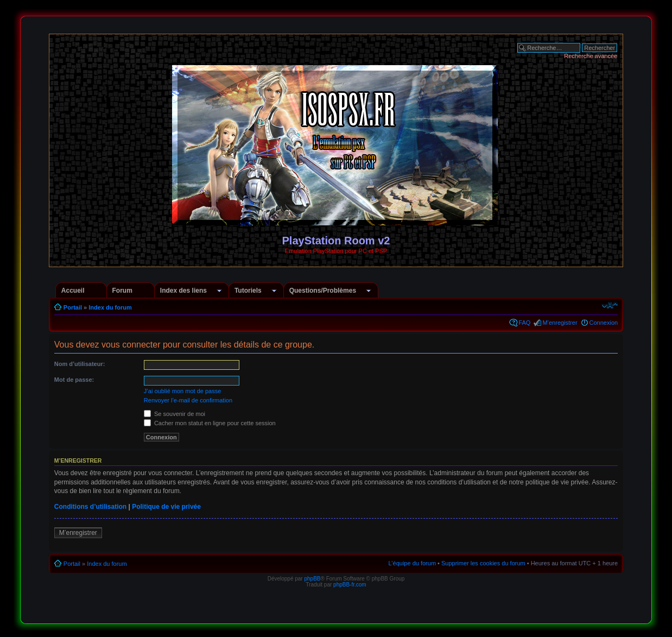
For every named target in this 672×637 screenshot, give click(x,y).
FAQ (524, 323)
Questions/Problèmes (323, 291)
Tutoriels (248, 291)
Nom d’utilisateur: (80, 364)
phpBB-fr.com (350, 585)
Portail (73, 307)
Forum (122, 291)
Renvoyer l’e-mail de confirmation (188, 400)
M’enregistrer (560, 323)
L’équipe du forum (412, 563)
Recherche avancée (591, 56)
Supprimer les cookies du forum (483, 563)
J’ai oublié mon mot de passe (182, 391)
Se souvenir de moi (175, 414)
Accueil (73, 291)
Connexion (604, 323)
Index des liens (183, 291)
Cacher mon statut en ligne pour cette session (210, 423)
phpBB (312, 579)
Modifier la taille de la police (610, 305)
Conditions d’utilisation (90, 507)
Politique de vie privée (166, 507)
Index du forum (110, 307)
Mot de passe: (74, 380)
